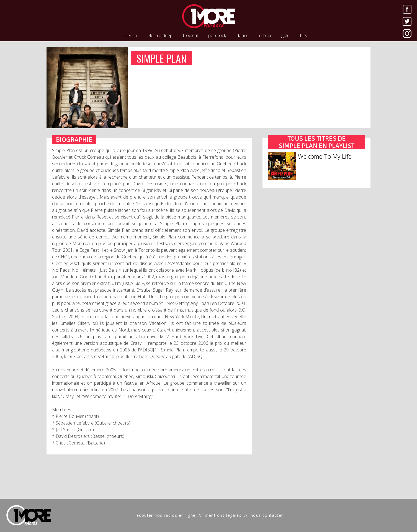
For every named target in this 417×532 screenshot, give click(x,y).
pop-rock (217, 35)
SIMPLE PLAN (162, 58)
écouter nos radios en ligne (166, 515)
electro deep (160, 35)
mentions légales (223, 515)
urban (265, 35)
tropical (190, 35)
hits (304, 35)
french (131, 35)
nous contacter (267, 515)
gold (285, 35)
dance (243, 35)
